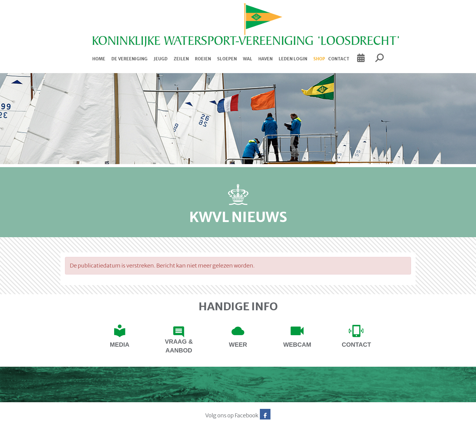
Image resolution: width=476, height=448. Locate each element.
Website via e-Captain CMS (79, 441)
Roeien (203, 59)
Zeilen (181, 59)
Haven (265, 59)
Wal (248, 59)
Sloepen (227, 59)
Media (120, 345)
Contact (339, 59)
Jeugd (161, 59)
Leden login (293, 59)
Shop (319, 59)
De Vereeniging (129, 59)
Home (99, 59)
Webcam (297, 345)
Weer (238, 345)
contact (356, 345)
